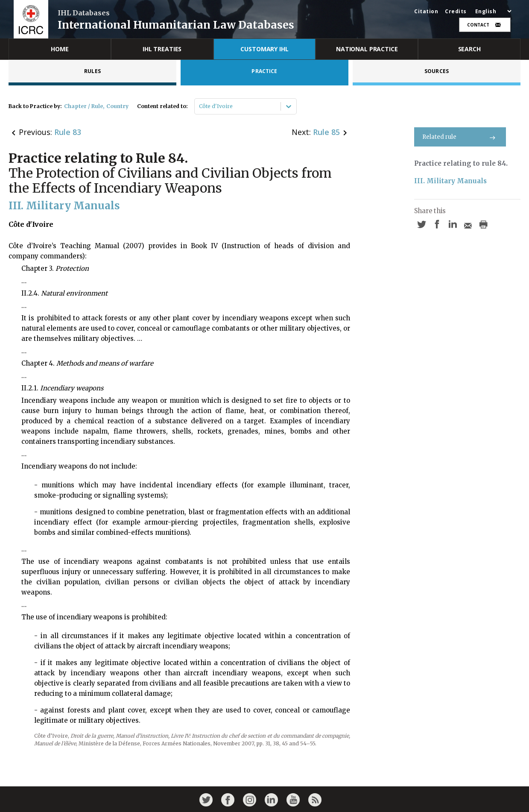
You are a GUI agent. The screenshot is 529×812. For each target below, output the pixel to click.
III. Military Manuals (450, 181)
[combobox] (200, 106)
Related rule (460, 137)
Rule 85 (326, 132)
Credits (456, 12)
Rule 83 (68, 132)
